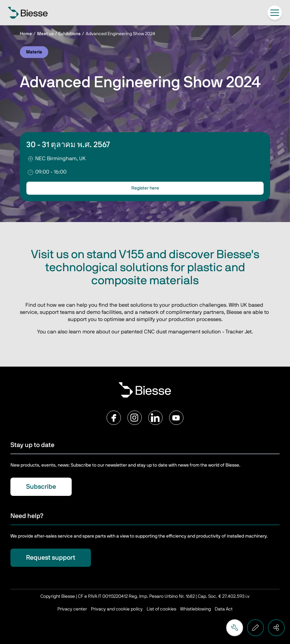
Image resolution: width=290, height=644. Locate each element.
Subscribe (41, 487)
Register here (145, 188)
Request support (51, 558)
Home (26, 34)
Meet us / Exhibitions (59, 34)
